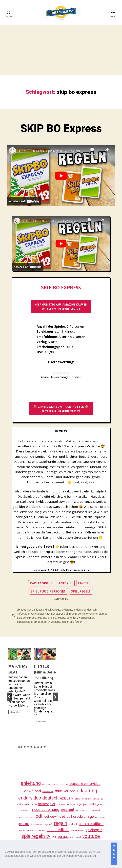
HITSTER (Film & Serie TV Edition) (45, 672)
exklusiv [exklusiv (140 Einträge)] (67, 798)
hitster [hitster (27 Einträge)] (77, 799)
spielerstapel (25, 622)
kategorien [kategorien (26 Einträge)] (61, 804)
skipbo (61, 618)
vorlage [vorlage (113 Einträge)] (63, 837)
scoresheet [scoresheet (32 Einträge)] (40, 830)
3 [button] (25, 747)
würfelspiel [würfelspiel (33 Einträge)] (75, 837)
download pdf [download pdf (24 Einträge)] (48, 792)
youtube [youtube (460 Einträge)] (91, 836)
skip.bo (52, 618)
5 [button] (31, 747)
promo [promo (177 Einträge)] (23, 824)
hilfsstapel (23, 614)
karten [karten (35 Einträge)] (34, 804)
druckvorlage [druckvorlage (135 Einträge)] (65, 791)
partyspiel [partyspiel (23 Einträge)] (96, 810)
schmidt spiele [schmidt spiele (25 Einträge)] (26, 830)
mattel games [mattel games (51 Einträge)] (97, 804)
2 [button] (22, 747)
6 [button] (34, 747)
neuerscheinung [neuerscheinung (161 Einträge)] (46, 809)
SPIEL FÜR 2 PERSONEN (48, 591)
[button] (98, 856)
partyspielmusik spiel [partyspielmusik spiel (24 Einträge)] (25, 817)
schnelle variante (88, 614)
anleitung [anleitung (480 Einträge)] (31, 783)
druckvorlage (53, 610)
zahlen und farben (72, 622)
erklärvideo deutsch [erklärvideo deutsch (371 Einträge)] (38, 798)
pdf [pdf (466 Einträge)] (39, 816)
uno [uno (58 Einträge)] (54, 837)
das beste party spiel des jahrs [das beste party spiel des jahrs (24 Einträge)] (55, 784)
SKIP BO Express (61, 128)
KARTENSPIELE (41, 583)
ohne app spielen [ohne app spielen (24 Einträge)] (83, 810)
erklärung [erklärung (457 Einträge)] (87, 791)
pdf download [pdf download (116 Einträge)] (55, 817)
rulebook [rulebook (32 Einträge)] (73, 824)
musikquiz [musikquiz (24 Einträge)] (26, 810)
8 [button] (39, 747)
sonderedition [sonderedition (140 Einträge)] (58, 830)
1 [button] (19, 747)
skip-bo (42, 618)
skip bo (103, 614)
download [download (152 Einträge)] (33, 791)
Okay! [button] (114, 854)
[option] (19, 683)
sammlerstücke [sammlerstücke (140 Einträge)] (91, 824)
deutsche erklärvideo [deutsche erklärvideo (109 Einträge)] (85, 784)
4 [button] (28, 747)
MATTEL (84, 583)
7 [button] (37, 747)
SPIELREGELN (81, 591)
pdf (66, 614)
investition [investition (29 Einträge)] (87, 799)
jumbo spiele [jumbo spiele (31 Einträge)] (23, 804)
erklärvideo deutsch (85, 610)
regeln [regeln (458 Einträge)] (61, 823)
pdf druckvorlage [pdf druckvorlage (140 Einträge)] (80, 816)
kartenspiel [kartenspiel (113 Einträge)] (47, 804)
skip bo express (27, 618)
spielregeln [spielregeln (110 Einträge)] (94, 830)
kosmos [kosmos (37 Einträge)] (71, 804)
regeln (73, 614)
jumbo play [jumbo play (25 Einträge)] (98, 799)
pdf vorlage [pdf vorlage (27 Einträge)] (100, 817)
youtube (56, 622)
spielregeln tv (42, 622)
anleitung (39, 610)
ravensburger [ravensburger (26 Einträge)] (37, 824)
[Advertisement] (61, 50)
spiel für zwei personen (80, 618)
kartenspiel (37, 614)
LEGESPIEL (65, 583)
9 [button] (42, 747)
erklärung (67, 610)
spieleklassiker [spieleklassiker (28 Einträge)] (77, 830)
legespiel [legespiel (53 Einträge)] (82, 804)
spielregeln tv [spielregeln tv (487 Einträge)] (36, 836)
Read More (16, 712)
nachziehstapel (54, 614)
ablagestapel (25, 610)
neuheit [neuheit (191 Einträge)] (68, 809)
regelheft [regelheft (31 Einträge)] (48, 824)
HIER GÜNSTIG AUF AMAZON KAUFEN (61, 306)
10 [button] (45, 747)
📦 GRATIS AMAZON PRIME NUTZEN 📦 (61, 409)
